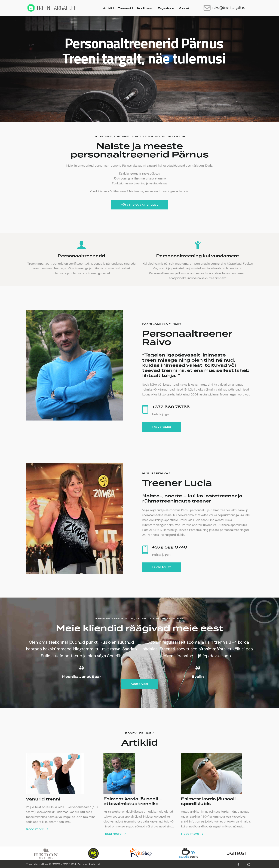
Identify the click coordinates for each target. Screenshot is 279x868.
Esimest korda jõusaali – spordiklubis (210, 802)
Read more (35, 829)
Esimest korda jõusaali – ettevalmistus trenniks (133, 802)
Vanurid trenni (43, 799)
